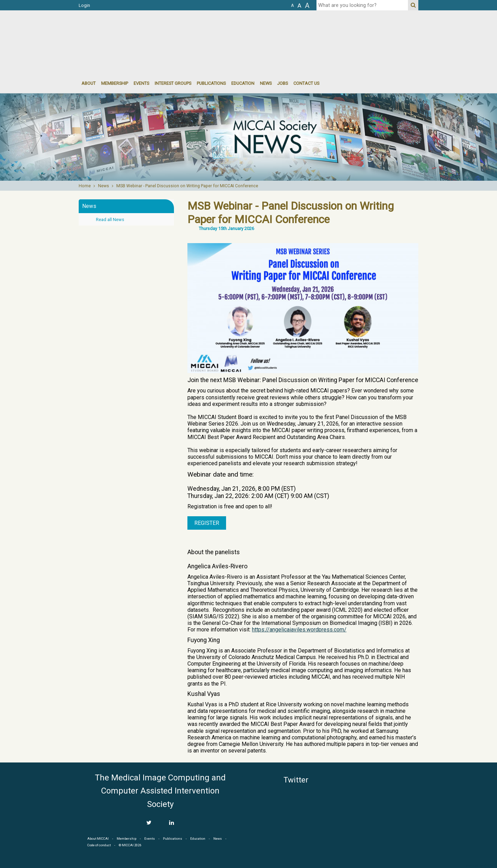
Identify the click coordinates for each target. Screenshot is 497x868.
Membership (115, 83)
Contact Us (306, 83)
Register (207, 523)
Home (85, 186)
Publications (211, 83)
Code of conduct (99, 845)
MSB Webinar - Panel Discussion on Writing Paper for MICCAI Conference (187, 186)
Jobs (282, 83)
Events (150, 839)
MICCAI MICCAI (135, 31)
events (141, 83)
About (89, 83)
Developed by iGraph (479, 866)
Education (243, 83)
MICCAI (387, 804)
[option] (248, 137)
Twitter (296, 780)
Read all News (110, 220)
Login (84, 5)
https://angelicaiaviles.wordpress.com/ (299, 630)
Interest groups (173, 83)
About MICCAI (98, 839)
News (266, 83)
